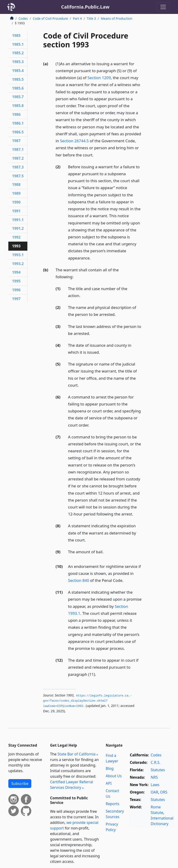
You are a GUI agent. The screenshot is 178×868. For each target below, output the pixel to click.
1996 (16, 290)
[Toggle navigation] (163, 7)
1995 (16, 281)
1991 (16, 211)
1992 (16, 237)
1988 (16, 185)
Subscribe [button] (20, 784)
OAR (154, 792)
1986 (16, 114)
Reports (113, 804)
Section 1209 (99, 78)
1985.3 (18, 62)
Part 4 (77, 18)
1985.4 (18, 71)
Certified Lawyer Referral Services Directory (72, 785)
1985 (16, 36)
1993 (16, 246)
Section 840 (79, 580)
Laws (155, 785)
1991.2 (18, 228)
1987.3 (18, 167)
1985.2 (18, 53)
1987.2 (18, 158)
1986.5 (18, 132)
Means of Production (117, 18)
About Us (114, 776)
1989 (16, 193)
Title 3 (91, 18)
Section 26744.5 (74, 141)
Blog (110, 768)
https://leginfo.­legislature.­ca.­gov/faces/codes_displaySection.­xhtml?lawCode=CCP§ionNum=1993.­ (87, 701)
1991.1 (18, 220)
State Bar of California (76, 754)
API (109, 783)
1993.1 (18, 255)
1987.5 (18, 176)
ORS (164, 792)
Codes (23, 18)
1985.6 (18, 88)
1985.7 (18, 97)
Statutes (158, 770)
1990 (16, 202)
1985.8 (18, 106)
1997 (16, 299)
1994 (16, 272)
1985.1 (18, 44)
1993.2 (18, 264)
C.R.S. (156, 762)
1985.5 (18, 79)
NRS (154, 777)
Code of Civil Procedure (50, 18)
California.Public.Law (85, 7)
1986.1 (18, 123)
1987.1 (18, 149)
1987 (16, 141)
